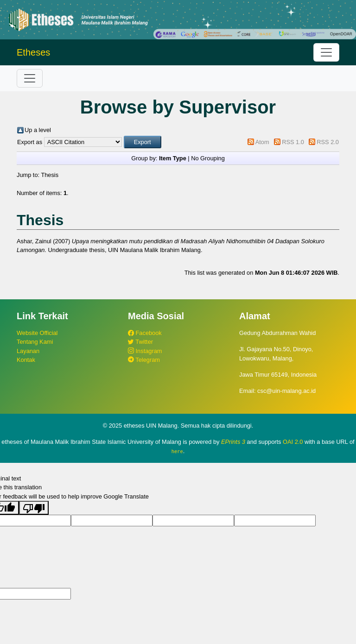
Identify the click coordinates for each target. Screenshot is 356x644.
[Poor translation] (34, 507)
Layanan (28, 351)
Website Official (37, 333)
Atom (262, 142)
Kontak (26, 360)
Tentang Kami (35, 342)
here (177, 451)
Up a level (38, 130)
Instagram (145, 351)
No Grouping (208, 158)
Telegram (144, 360)
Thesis (50, 175)
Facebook (145, 333)
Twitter (140, 342)
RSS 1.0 (293, 142)
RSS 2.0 (328, 142)
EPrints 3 (233, 442)
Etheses (33, 52)
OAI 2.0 (293, 442)
